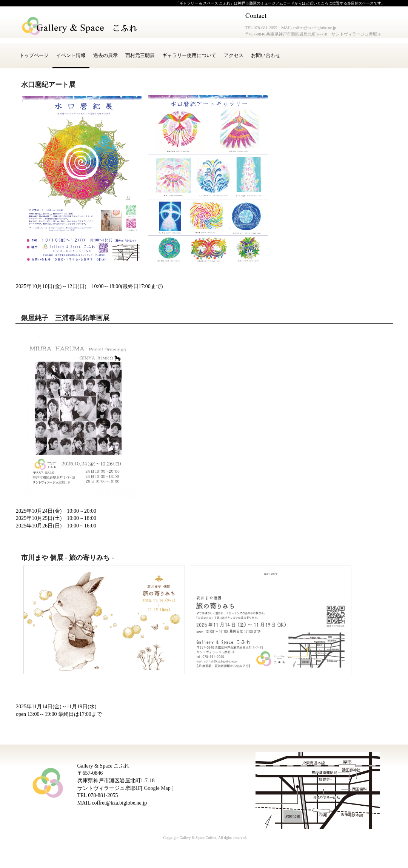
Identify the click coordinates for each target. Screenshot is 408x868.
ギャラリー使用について (189, 55)
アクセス (234, 55)
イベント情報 (71, 55)
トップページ (34, 55)
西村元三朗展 (140, 55)
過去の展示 (105, 55)
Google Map (157, 788)
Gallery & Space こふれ (80, 26)
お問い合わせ (266, 55)
